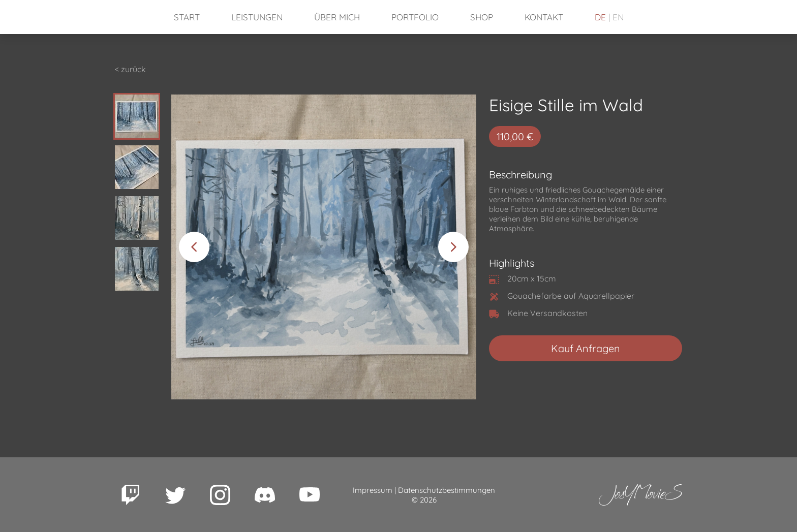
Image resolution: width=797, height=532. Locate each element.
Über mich (337, 17)
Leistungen (257, 17)
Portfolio (415, 17)
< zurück (130, 69)
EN (618, 17)
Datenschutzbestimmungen (447, 490)
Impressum (373, 490)
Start (187, 17)
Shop (482, 17)
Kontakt (544, 17)
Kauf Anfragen (586, 348)
